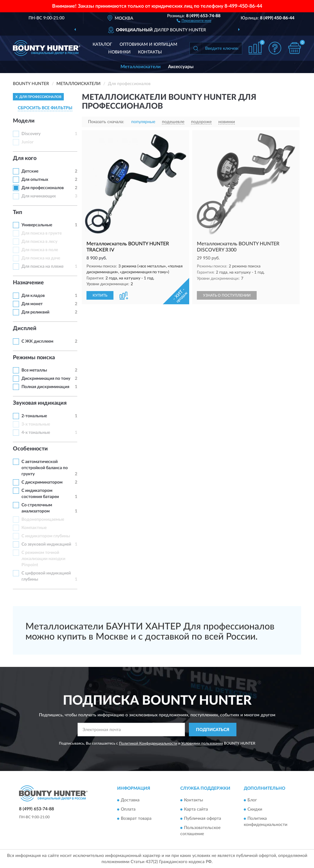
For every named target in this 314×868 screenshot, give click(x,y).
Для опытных (35, 180)
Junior (27, 142)
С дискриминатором (42, 482)
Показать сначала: (106, 122)
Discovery (31, 134)
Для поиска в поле (40, 250)
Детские (30, 171)
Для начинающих (39, 196)
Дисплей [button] (25, 329)
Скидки (255, 809)
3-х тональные (36, 424)
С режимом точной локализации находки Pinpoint (43, 559)
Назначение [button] (28, 283)
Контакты (150, 52)
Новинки (119, 52)
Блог (252, 800)
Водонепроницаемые (43, 520)
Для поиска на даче (41, 258)
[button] (194, 20)
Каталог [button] (102, 45)
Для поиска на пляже (42, 267)
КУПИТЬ (100, 295)
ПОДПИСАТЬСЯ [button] (213, 730)
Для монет (32, 304)
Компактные (34, 528)
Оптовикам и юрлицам (148, 45)
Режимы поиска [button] (34, 358)
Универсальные (37, 225)
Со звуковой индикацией (46, 544)
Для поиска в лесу (39, 242)
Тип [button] (17, 212)
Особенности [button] (30, 449)
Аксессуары (181, 67)
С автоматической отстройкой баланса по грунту (45, 468)
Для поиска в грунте (42, 233)
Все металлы (34, 370)
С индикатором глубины (46, 536)
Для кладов (33, 296)
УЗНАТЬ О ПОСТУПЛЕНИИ (227, 295)
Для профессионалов (43, 188)
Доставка (130, 800)
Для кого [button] (25, 158)
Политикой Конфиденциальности (148, 743)
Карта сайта (196, 809)
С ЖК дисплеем (37, 341)
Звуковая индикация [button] (40, 403)
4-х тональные (36, 433)
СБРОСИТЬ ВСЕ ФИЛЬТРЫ (45, 108)
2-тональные (34, 416)
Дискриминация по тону (46, 379)
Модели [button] (24, 121)
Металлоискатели (141, 67)
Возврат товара (136, 819)
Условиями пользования (202, 743)
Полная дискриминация (45, 387)
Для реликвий (35, 312)
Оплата (128, 809)
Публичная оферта (203, 819)
